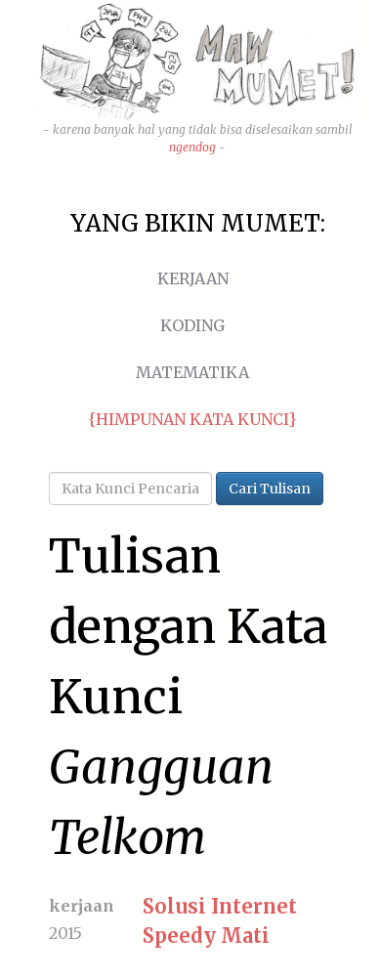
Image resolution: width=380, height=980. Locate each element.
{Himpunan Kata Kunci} (192, 419)
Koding (192, 325)
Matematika (192, 372)
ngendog (192, 147)
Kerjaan (193, 278)
